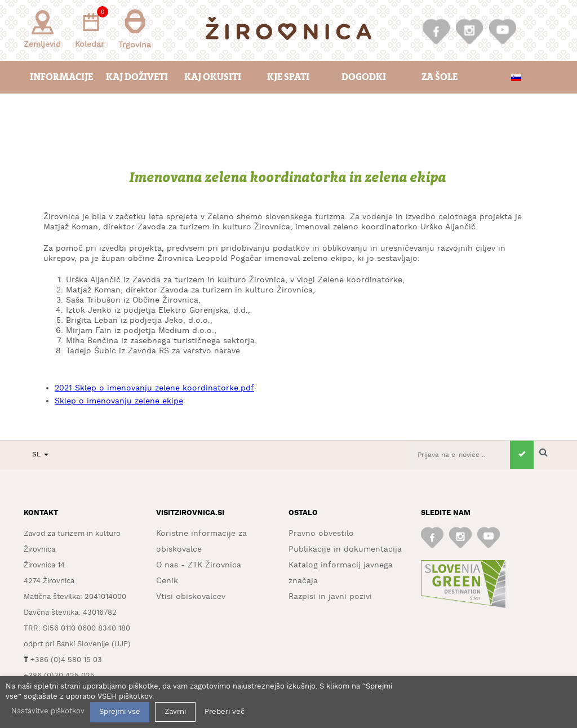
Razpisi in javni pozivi (330, 597)
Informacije (61, 77)
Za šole (440, 77)
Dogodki (364, 77)
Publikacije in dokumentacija (345, 549)
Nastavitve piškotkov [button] (48, 711)
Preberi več (225, 712)
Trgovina (135, 29)
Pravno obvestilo (321, 534)
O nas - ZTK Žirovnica (199, 565)
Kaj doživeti (137, 77)
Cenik (167, 581)
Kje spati (288, 77)
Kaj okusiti (213, 77)
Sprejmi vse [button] (120, 712)
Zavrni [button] (175, 712)
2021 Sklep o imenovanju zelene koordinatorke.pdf (154, 388)
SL (40, 454)
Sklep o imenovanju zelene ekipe (119, 401)
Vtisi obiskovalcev (191, 597)
